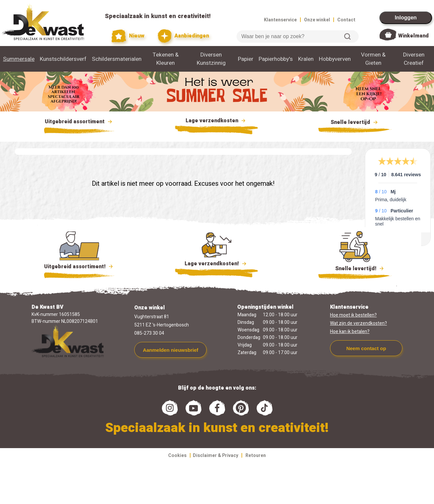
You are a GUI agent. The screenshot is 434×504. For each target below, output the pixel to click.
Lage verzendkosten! (217, 265)
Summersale (19, 59)
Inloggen (406, 18)
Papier (246, 59)
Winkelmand (413, 36)
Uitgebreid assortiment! (79, 267)
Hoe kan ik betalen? (350, 332)
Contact (346, 20)
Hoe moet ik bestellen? (353, 315)
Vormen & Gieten (373, 59)
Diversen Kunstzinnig (211, 59)
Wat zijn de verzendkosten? (358, 323)
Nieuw (128, 36)
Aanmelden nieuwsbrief (170, 350)
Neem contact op (366, 348)
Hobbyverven (335, 59)
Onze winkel (317, 20)
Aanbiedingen (183, 36)
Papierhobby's (276, 59)
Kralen (306, 59)
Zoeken (347, 36)
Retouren (256, 456)
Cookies (177, 456)
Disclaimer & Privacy (216, 456)
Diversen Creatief (414, 59)
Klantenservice (280, 20)
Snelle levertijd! (355, 268)
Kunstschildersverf (63, 59)
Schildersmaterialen (117, 59)
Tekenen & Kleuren (166, 59)
